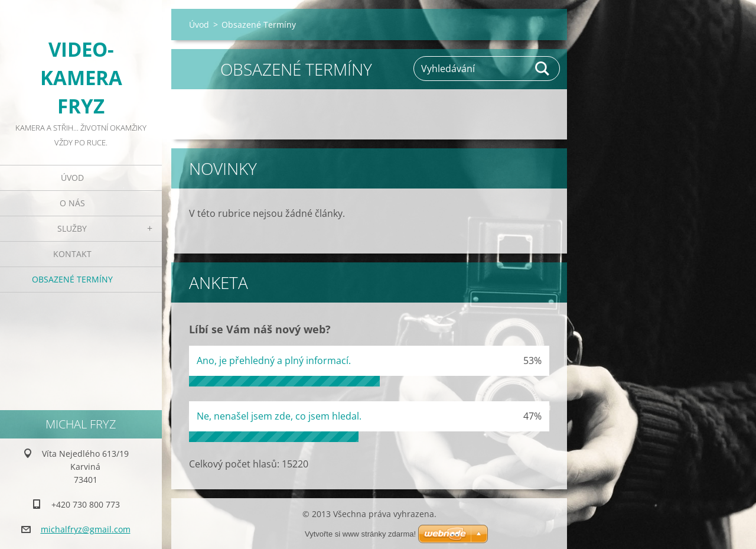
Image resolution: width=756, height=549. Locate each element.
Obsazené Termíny (72, 279)
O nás (72, 203)
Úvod (72, 178)
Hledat (543, 69)
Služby (72, 228)
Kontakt (72, 254)
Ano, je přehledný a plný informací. (274, 360)
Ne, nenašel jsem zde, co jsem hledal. (279, 416)
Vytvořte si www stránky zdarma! (360, 534)
